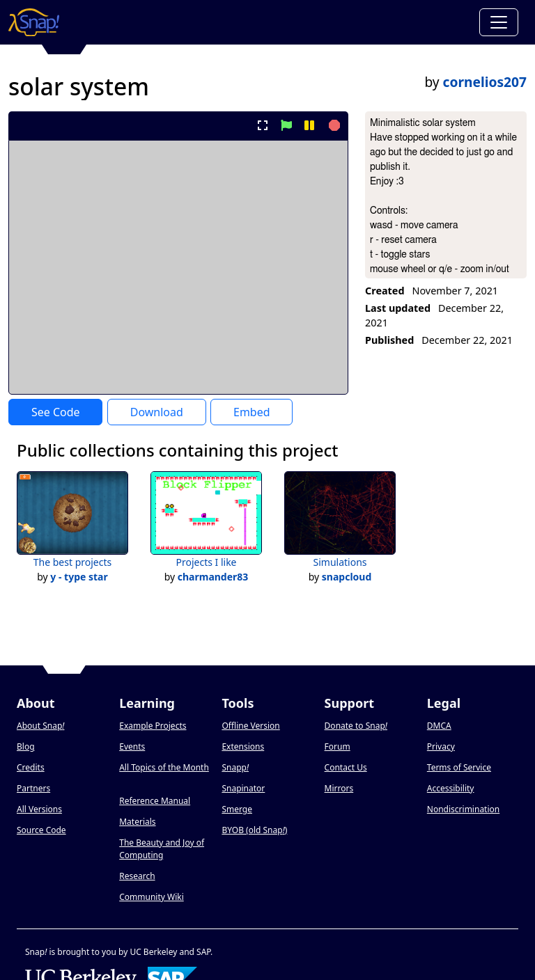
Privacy (441, 746)
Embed (252, 412)
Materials (137, 822)
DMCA (439, 726)
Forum (338, 746)
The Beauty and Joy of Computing (162, 849)
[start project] (286, 125)
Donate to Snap (356, 726)
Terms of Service (459, 767)
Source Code (41, 830)
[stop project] (333, 125)
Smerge (237, 809)
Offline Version (250, 726)
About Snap (40, 726)
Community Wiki (152, 897)
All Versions (39, 809)
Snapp (235, 767)
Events (132, 746)
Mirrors (339, 788)
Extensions (243, 746)
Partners (33, 788)
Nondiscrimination (463, 809)
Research (137, 876)
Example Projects (153, 726)
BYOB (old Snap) (254, 830)
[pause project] (309, 125)
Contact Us (346, 767)
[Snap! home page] (34, 22)
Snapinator (243, 788)
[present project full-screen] (263, 125)
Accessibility (451, 788)
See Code (56, 412)
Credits (31, 767)
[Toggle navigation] (499, 22)
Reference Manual (155, 801)
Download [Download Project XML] (157, 412)
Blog (26, 746)
